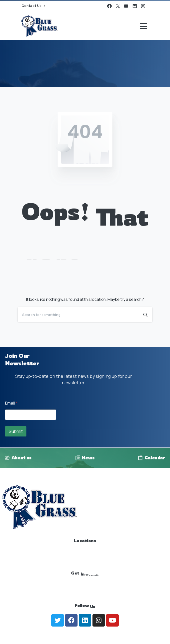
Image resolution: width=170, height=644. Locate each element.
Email (11, 403)
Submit (16, 431)
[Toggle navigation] (144, 26)
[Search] (78, 315)
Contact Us (33, 6)
